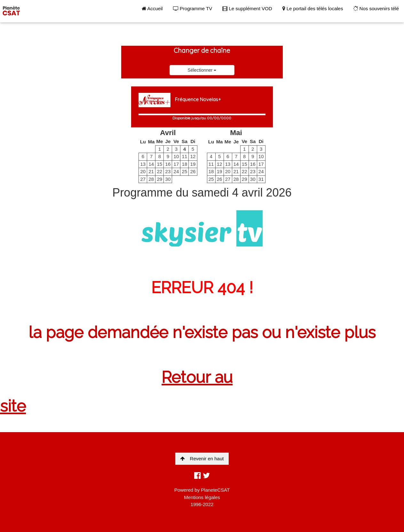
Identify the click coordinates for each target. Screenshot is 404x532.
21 (151, 171)
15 (160, 164)
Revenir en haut (202, 459)
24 (176, 171)
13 (143, 164)
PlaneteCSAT (215, 490)
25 (185, 171)
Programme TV (193, 8)
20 (143, 171)
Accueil (152, 8)
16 (168, 164)
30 (168, 179)
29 (160, 179)
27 (143, 179)
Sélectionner (202, 70)
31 (261, 179)
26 (193, 171)
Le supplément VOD (247, 8)
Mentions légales (202, 497)
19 (193, 164)
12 (193, 156)
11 (185, 156)
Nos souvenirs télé (376, 8)
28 (151, 179)
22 (160, 171)
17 (176, 164)
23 (168, 171)
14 (151, 164)
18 (185, 164)
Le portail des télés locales (313, 8)
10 (176, 156)
